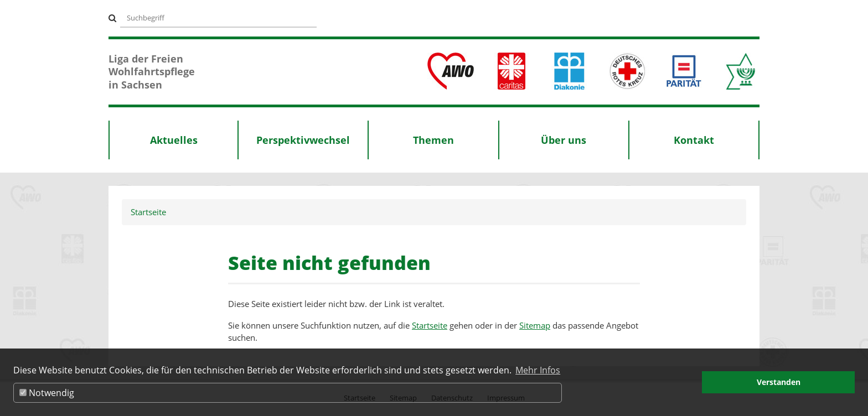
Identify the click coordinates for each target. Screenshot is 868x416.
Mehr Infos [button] (538, 370)
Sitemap (535, 325)
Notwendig (47, 393)
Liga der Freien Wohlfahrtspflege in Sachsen (152, 72)
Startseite (148, 212)
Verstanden (779, 382)
